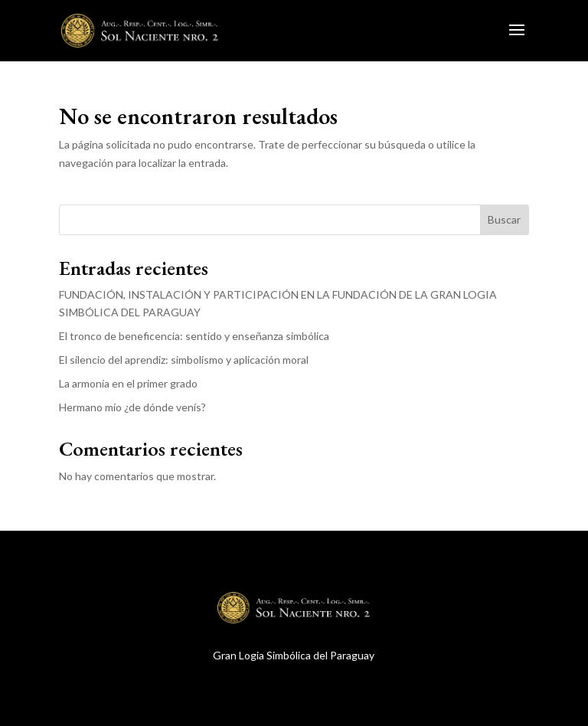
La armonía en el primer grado (128, 383)
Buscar (504, 219)
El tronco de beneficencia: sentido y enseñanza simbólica (194, 336)
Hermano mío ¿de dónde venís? (132, 407)
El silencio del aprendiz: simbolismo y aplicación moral (184, 360)
